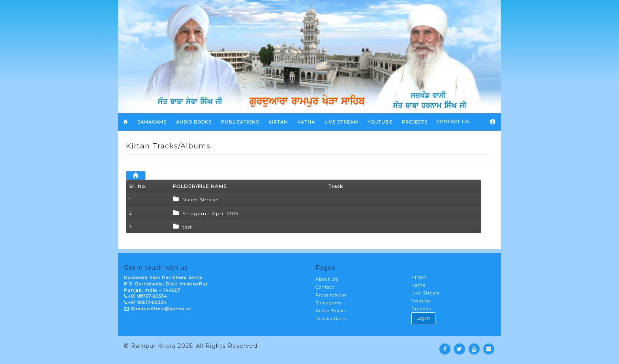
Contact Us (453, 122)
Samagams (329, 303)
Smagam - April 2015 (210, 213)
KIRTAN (278, 122)
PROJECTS (415, 122)
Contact (325, 287)
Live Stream (426, 293)
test (187, 227)
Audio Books (194, 122)
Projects (421, 309)
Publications (240, 122)
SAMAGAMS (152, 122)
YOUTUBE (380, 122)
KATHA (306, 122)
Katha (419, 285)
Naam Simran (201, 200)
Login (423, 318)
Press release (331, 295)
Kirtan (419, 277)
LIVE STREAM (341, 122)
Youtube (421, 301)
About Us (327, 279)
